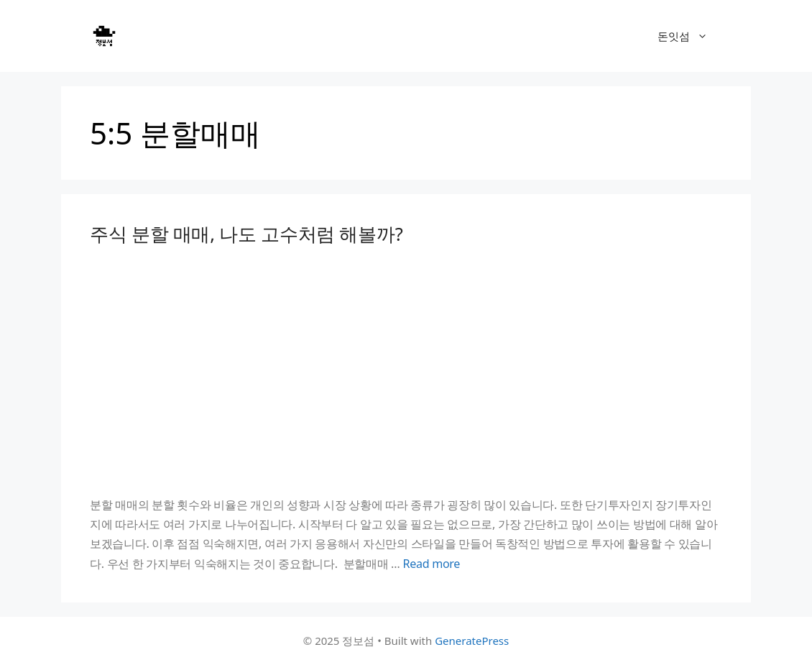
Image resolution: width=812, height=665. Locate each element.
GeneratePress (472, 641)
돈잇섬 (690, 36)
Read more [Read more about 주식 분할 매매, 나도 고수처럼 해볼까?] (431, 564)
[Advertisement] (406, 370)
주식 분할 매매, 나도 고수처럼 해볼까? (246, 234)
